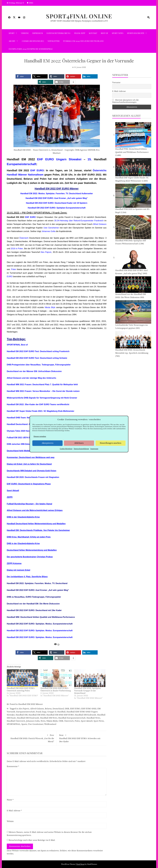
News (43, 721)
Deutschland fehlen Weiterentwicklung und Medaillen (32, 550)
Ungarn (61, 159)
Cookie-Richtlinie (66, 449)
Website (10, 821)
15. (90, 159)
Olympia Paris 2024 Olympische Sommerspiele (31, 49)
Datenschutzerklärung (81, 449)
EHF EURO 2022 (89, 709)
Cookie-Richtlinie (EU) (33, 41)
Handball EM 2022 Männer (31, 704)
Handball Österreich (16, 721)
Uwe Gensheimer (51, 228)
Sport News (118, 33)
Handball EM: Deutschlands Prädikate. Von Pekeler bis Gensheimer (38, 530)
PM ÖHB (27, 213)
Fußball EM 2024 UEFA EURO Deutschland (83, 41)
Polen (14, 269)
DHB (67, 709)
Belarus (48, 709)
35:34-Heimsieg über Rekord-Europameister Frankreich (79, 221)
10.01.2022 (13, 213)
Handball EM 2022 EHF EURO (60, 715)
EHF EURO (46, 159)
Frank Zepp (80, 33)
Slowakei (75, 159)
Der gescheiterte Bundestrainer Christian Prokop (30, 557)
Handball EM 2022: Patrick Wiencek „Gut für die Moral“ (32, 738)
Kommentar (13, 766)
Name (10, 800)
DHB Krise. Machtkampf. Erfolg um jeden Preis (29, 537)
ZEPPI (10, 497)
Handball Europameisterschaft (72, 718)
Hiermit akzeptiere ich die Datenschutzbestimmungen (125, 101)
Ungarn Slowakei (45, 217)
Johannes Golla (48, 231)
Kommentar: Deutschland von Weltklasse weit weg (31, 457)
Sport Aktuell (13, 491)
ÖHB (61, 721)
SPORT (12, 33)
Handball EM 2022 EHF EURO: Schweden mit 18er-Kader (82, 738)
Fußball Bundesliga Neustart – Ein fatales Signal (29, 504)
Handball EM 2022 (37, 715)
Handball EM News (49, 718)
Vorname (116, 83)
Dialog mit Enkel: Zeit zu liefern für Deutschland (29, 464)
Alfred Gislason (100, 224)
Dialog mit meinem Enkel (18, 570)
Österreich (24, 238)
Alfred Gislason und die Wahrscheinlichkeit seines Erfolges (35, 510)
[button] (23, 76)
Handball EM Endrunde (86, 715)
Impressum (94, 449)
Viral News (80, 864)
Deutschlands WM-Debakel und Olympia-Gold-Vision (32, 471)
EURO (10, 277)
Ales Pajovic (46, 252)
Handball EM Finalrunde (28, 718)
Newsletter (54, 41)
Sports (24, 724)
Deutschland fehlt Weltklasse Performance (27, 451)
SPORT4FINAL (42, 213)
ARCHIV (12, 41)
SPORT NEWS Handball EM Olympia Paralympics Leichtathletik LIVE (79, 21)
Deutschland (58, 709)
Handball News (93, 718)
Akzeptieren (48, 443)
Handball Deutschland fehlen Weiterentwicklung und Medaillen (36, 524)
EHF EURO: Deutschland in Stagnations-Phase (29, 484)
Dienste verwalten (40, 436)
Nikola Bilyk (50, 307)
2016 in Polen (17, 249)
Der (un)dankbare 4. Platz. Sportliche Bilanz (27, 577)
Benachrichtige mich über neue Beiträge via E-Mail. (32, 840)
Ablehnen (79, 443)
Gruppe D (52, 712)
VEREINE (25, 33)
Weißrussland (50, 724)
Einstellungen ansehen (111, 443)
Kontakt (93, 33)
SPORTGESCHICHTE (136, 33)
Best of (104, 33)
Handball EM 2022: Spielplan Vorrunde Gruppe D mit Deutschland (87, 691)
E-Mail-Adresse (14, 811)
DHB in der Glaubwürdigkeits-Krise (23, 517)
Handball (61, 712)
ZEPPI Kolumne (14, 563)
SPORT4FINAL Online (79, 16)
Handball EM (22, 715)
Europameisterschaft (22, 164)
